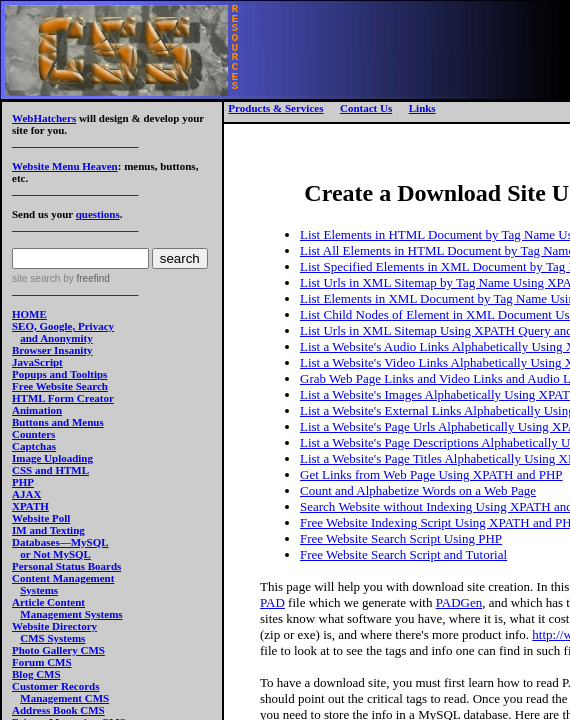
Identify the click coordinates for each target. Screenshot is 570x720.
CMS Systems (52, 638)
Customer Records (55, 686)
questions (98, 214)
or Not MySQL (55, 554)
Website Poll (41, 518)
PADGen (459, 602)
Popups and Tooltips (59, 374)
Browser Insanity (52, 350)
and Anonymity (56, 338)
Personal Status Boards (66, 566)
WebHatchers (44, 118)
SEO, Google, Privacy (63, 326)
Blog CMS (36, 674)
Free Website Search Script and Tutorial (403, 554)
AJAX (26, 494)
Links (422, 108)
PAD (272, 602)
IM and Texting (48, 530)
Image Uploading (52, 458)
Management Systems (71, 614)
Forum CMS (42, 662)
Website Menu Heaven (65, 166)
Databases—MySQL (60, 542)
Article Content (48, 602)
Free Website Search (60, 386)
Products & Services (275, 108)
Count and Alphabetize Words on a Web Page (418, 490)
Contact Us (366, 108)
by (84, 278)
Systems (39, 590)
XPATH (30, 506)
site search (36, 278)
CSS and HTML (50, 470)
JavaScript (37, 362)
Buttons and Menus (58, 422)
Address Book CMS (58, 710)
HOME (29, 314)
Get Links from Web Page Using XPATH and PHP (431, 474)
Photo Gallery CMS (58, 650)
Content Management (63, 578)
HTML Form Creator (63, 398)
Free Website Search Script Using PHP (401, 538)
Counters (33, 434)
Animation (37, 410)
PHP (23, 482)
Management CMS (64, 698)
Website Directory (54, 626)
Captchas (34, 446)
